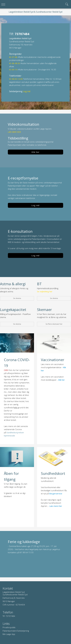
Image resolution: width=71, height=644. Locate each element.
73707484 (10, 616)
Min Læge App (9, 634)
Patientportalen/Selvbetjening (16, 631)
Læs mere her (56, 506)
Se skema (17, 298)
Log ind (35, 205)
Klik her (36, 152)
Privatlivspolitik (9, 627)
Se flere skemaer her (54, 324)
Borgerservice (56, 494)
